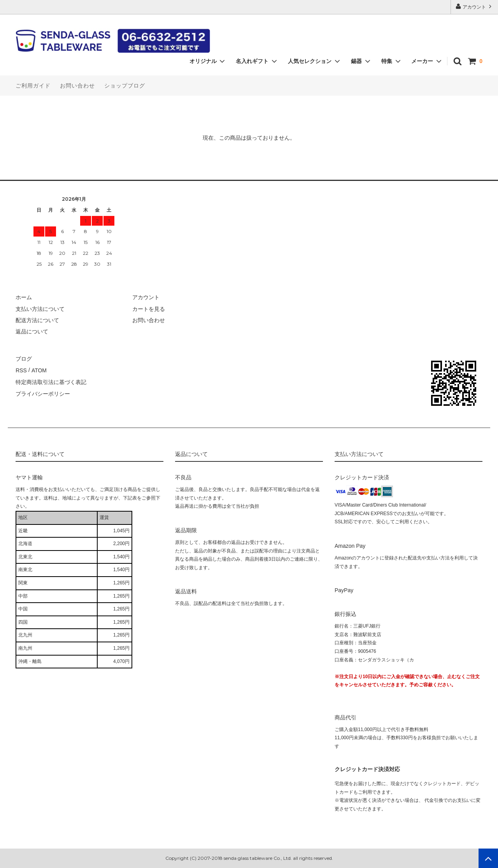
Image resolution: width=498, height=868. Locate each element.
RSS (21, 370)
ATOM (39, 370)
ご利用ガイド (33, 86)
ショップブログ (125, 86)
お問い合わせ (77, 86)
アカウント (474, 6)
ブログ (24, 358)
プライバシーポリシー (43, 393)
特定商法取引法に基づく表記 (51, 381)
